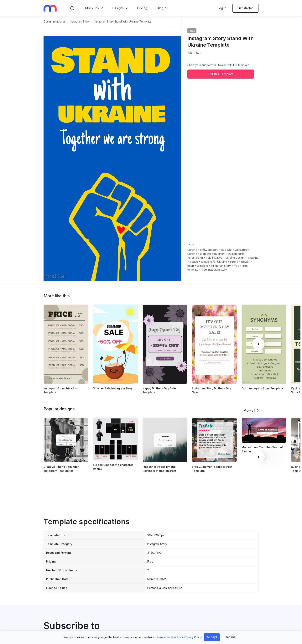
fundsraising (195, 258)
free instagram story (214, 270)
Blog (160, 8)
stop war (226, 250)
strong (234, 262)
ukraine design (235, 258)
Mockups (92, 8)
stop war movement (213, 254)
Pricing (142, 8)
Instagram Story (221, 266)
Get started (245, 8)
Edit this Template (221, 74)
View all (249, 410)
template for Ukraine (214, 262)
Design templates (55, 21)
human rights (236, 254)
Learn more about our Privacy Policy (179, 637)
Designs (118, 8)
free (237, 266)
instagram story (80, 21)
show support (209, 250)
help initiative (214, 258)
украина (253, 258)
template (203, 266)
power (245, 262)
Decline (230, 637)
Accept (212, 637)
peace (194, 262)
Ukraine (192, 250)
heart (191, 266)
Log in (222, 8)
